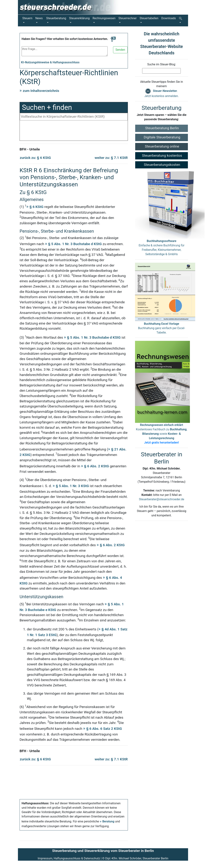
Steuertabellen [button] (149, 18)
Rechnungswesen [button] (104, 18)
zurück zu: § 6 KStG (35, 158)
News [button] (39, 18)
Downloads (169, 18)
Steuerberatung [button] (56, 18)
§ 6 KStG (36, 207)
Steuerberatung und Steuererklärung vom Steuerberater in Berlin (103, 851)
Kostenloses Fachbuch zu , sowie (162, 434)
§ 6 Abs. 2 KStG (97, 466)
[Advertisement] (74, 131)
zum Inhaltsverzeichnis (41, 91)
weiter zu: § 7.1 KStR (111, 158)
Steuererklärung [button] (79, 18)
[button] (181, 21)
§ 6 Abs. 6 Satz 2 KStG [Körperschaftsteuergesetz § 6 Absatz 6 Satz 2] (104, 729)
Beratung (108, 821)
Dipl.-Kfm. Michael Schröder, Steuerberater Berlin (137, 858)
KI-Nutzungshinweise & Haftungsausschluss (50, 62)
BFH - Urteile (30, 149)
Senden (120, 50)
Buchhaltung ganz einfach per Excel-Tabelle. (161, 328)
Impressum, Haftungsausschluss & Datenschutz (69, 858)
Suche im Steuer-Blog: (162, 64)
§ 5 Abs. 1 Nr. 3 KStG (72, 486)
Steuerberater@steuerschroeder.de (161, 499)
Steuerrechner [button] (128, 18)
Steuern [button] (27, 18)
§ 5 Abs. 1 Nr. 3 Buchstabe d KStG (75, 244)
